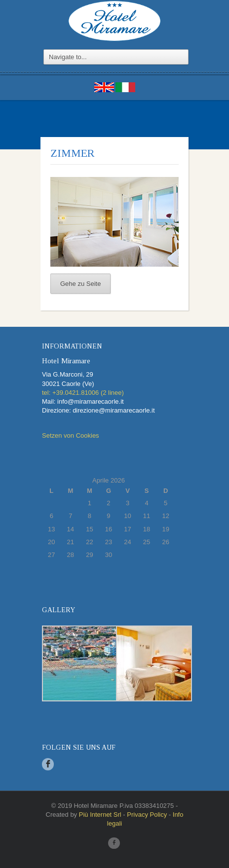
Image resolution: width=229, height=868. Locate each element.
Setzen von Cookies (71, 435)
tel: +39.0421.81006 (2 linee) (83, 393)
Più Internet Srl (100, 815)
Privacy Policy (147, 815)
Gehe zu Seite (80, 284)
